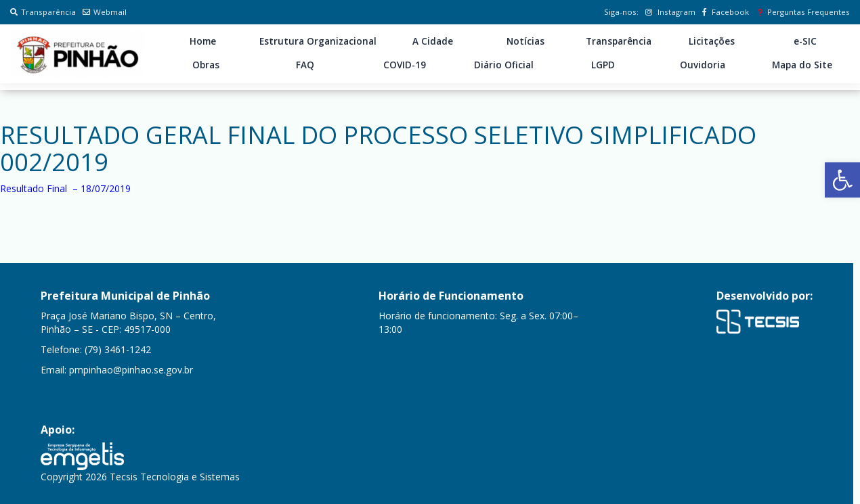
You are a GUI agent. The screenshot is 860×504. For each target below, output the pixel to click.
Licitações (712, 41)
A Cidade (433, 41)
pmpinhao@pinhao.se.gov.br (131, 370)
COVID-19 (405, 65)
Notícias (525, 41)
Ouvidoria (703, 65)
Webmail (105, 12)
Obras (206, 65)
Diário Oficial (504, 65)
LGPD (603, 65)
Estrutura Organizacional (318, 41)
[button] (842, 180)
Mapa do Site (802, 65)
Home (203, 41)
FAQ (305, 65)
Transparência (43, 12)
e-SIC (805, 41)
